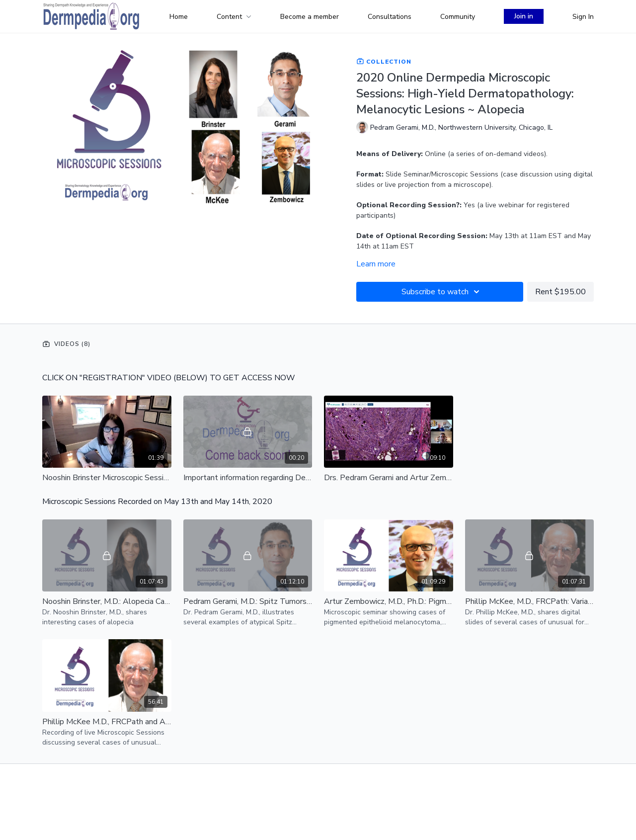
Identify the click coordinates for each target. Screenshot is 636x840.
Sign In (583, 17)
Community (458, 17)
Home (179, 17)
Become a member (310, 17)
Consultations (390, 17)
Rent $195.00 (560, 292)
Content (234, 17)
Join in (524, 16)
